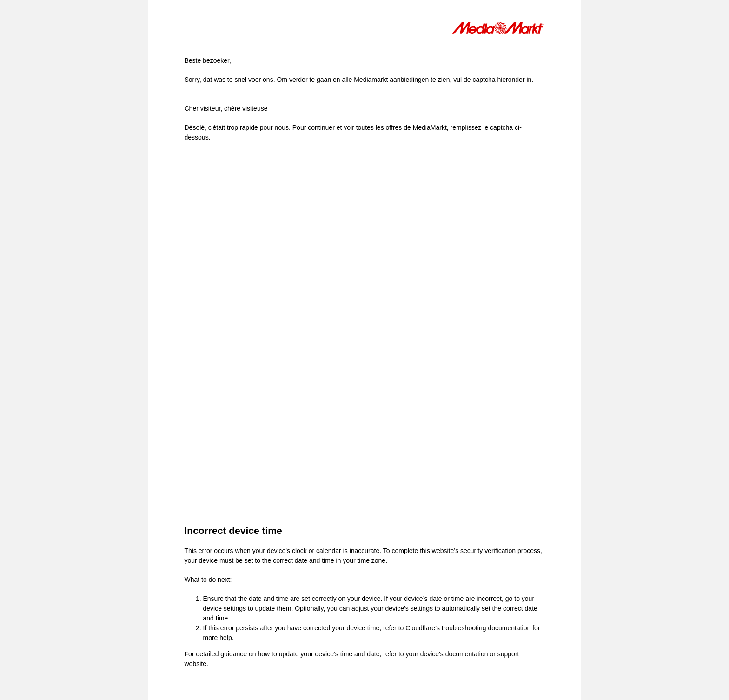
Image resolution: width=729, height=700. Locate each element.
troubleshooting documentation (486, 628)
